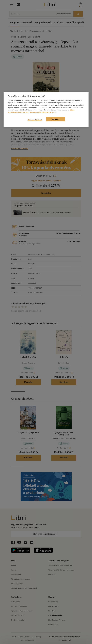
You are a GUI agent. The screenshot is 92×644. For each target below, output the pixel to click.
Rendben (56, 119)
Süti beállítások (35, 120)
